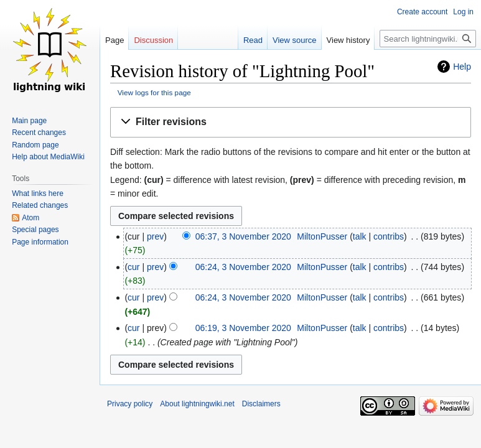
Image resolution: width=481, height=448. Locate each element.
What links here (38, 194)
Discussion (153, 40)
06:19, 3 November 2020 (243, 328)
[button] (291, 122)
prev (155, 236)
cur (133, 267)
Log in (463, 12)
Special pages (35, 230)
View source (295, 40)
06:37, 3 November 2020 (243, 236)
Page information (40, 242)
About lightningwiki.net (197, 404)
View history (348, 40)
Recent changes (39, 133)
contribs (389, 236)
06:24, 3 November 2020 (243, 267)
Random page (35, 145)
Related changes (40, 205)
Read (253, 40)
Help (462, 67)
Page (114, 40)
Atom (30, 218)
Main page (29, 121)
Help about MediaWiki (48, 157)
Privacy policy (130, 404)
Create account (422, 12)
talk (360, 236)
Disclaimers (261, 404)
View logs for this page (154, 92)
